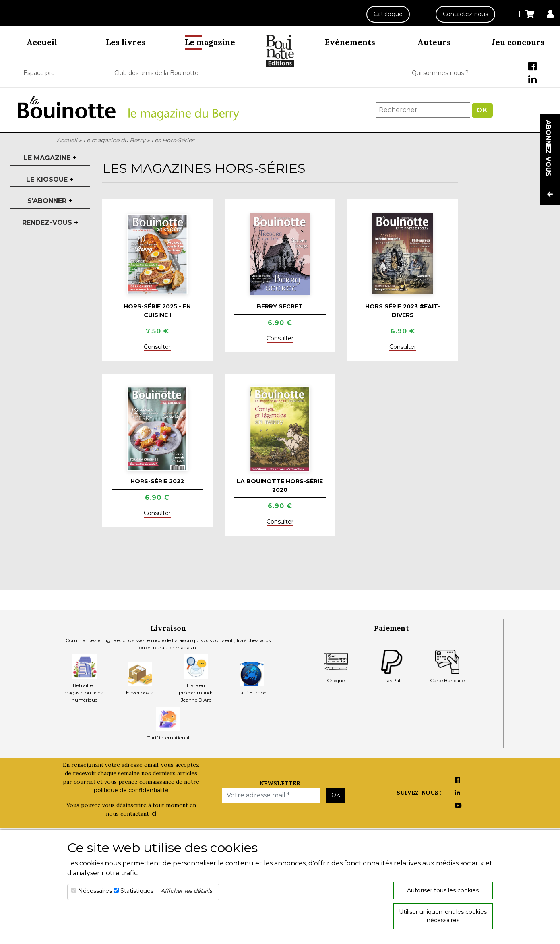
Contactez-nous (465, 14)
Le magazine (210, 42)
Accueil (42, 42)
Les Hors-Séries (173, 140)
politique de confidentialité (131, 790)
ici (153, 814)
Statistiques (137, 891)
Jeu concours (518, 42)
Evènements (350, 42)
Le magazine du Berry (114, 140)
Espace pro (39, 73)
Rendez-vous (50, 223)
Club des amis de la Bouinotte (156, 73)
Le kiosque (50, 179)
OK (482, 110)
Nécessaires (95, 891)
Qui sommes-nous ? (440, 73)
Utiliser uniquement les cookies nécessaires (443, 916)
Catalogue (388, 14)
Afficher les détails (186, 891)
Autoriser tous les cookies (443, 890)
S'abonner (50, 201)
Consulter (157, 347)
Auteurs (434, 42)
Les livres (126, 42)
